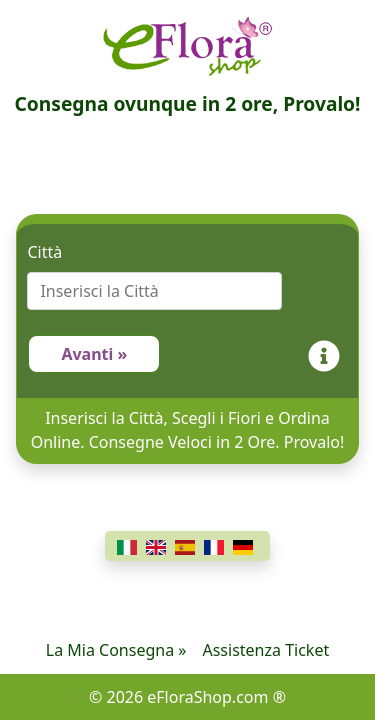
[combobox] (187, 291)
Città (44, 252)
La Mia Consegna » (116, 650)
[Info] (328, 354)
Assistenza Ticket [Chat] (265, 650)
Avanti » (94, 354)
